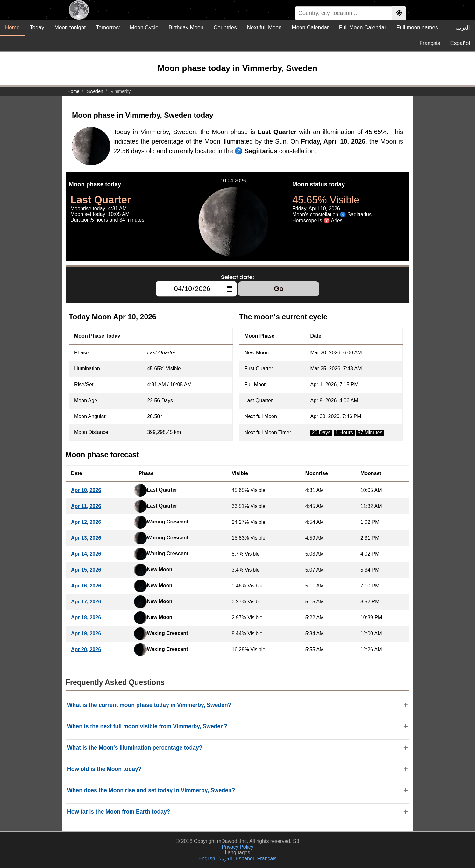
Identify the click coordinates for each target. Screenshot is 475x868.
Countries (225, 28)
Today (37, 28)
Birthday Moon (186, 28)
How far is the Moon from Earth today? (119, 812)
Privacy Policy (237, 847)
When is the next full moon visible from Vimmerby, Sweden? (147, 726)
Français (430, 43)
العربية (463, 28)
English (207, 859)
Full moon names (417, 28)
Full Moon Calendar (363, 28)
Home (12, 28)
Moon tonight (70, 28)
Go (279, 289)
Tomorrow (108, 28)
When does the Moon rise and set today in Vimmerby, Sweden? (151, 790)
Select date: (237, 277)
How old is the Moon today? (104, 769)
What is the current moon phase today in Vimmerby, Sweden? (149, 705)
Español (460, 43)
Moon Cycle (144, 28)
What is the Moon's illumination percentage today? (135, 748)
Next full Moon (264, 28)
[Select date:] (196, 289)
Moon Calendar (310, 28)
